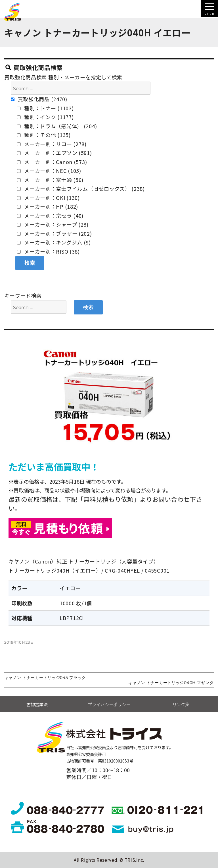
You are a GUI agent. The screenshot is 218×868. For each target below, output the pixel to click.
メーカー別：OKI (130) (48, 198)
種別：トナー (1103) (45, 108)
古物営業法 (37, 704)
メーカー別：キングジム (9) (54, 242)
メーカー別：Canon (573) (52, 162)
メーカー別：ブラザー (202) (54, 233)
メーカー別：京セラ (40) (50, 216)
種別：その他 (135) (44, 135)
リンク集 (181, 704)
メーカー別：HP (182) (48, 206)
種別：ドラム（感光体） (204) (57, 126)
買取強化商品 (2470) (39, 99)
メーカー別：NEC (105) (49, 171)
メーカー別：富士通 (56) (50, 180)
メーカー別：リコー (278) (52, 144)
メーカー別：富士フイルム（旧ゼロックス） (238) (81, 188)
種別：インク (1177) (45, 117)
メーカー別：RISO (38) (48, 251)
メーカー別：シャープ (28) (53, 224)
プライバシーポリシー (109, 704)
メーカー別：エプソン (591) (54, 153)
